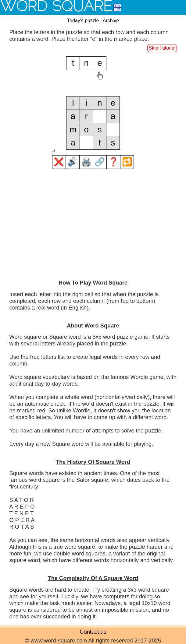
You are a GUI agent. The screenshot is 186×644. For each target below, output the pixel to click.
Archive (111, 21)
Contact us (93, 632)
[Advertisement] (93, 231)
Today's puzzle (83, 21)
